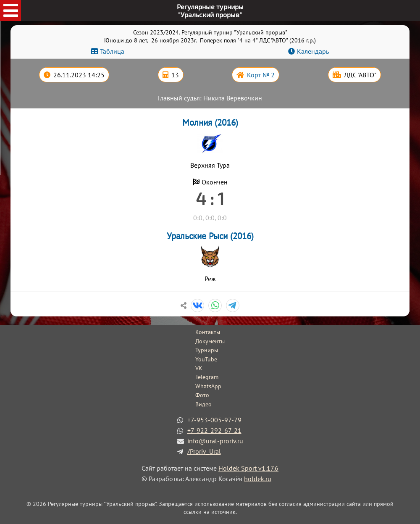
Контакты (208, 332)
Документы (210, 341)
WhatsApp (208, 386)
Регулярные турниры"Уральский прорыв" (210, 11)
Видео (203, 404)
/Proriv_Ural (204, 451)
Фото (202, 395)
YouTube (206, 359)
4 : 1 (210, 198)
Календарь (313, 51)
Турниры (207, 350)
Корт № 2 (261, 75)
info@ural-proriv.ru (215, 441)
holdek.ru (258, 479)
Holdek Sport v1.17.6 (248, 468)
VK (199, 368)
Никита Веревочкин (233, 98)
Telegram (207, 377)
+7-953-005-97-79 (214, 420)
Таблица (112, 51)
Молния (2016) (210, 122)
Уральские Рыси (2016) (210, 236)
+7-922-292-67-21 (214, 430)
